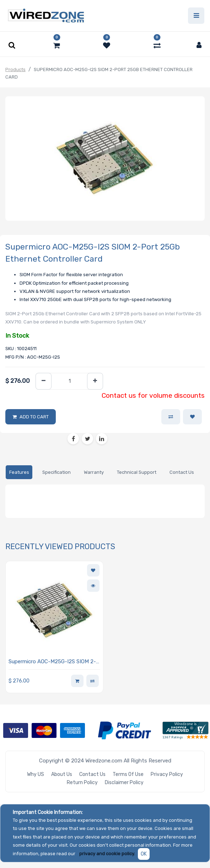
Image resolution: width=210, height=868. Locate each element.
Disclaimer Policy (124, 783)
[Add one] (95, 381)
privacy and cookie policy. (107, 854)
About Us (62, 774)
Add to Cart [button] (34, 417)
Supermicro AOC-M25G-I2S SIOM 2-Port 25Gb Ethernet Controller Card (52, 662)
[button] (192, 417)
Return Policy (82, 783)
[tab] (19, 472)
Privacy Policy (167, 774)
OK (144, 854)
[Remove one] (44, 381)
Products (15, 69)
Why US (36, 774)
